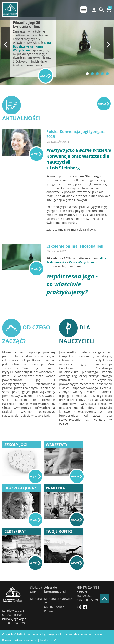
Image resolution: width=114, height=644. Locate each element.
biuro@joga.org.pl (15, 619)
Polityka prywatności (25, 640)
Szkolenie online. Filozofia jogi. (75, 246)
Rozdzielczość (48, 640)
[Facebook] (86, 608)
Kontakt (7, 640)
